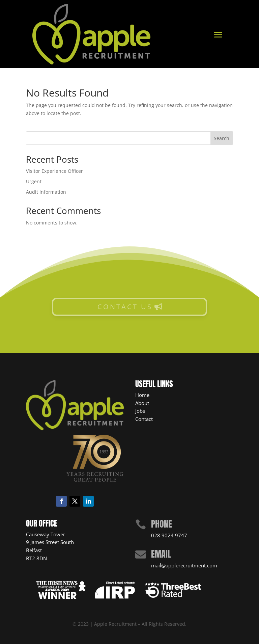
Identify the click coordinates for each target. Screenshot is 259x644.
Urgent (34, 181)
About (142, 403)
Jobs (140, 411)
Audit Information (46, 192)
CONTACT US (125, 307)
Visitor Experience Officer (54, 171)
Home (142, 395)
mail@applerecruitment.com (184, 565)
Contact (144, 419)
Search (222, 138)
